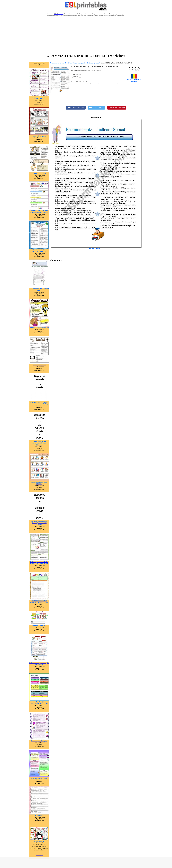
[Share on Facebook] (76, 108)
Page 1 (92, 248)
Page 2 (99, 248)
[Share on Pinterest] (117, 108)
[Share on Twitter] (96, 108)
